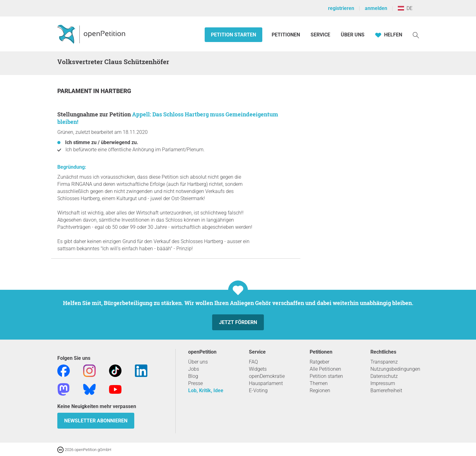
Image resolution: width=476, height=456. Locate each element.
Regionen (320, 390)
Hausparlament (266, 383)
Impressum (383, 383)
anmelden (376, 8)
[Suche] (416, 35)
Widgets (258, 369)
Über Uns (353, 35)
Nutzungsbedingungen (395, 369)
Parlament (75, 91)
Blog (193, 376)
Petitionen (286, 35)
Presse (195, 383)
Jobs (194, 369)
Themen (319, 383)
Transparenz (384, 362)
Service (320, 35)
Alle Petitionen (325, 369)
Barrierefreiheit (386, 390)
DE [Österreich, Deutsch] (405, 8)
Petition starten (233, 35)
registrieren (341, 8)
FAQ (253, 362)
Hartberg (116, 91)
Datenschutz (384, 376)
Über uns (198, 362)
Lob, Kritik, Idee (206, 390)
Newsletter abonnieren (96, 421)
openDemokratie (267, 376)
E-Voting (258, 390)
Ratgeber (319, 362)
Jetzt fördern (238, 322)
